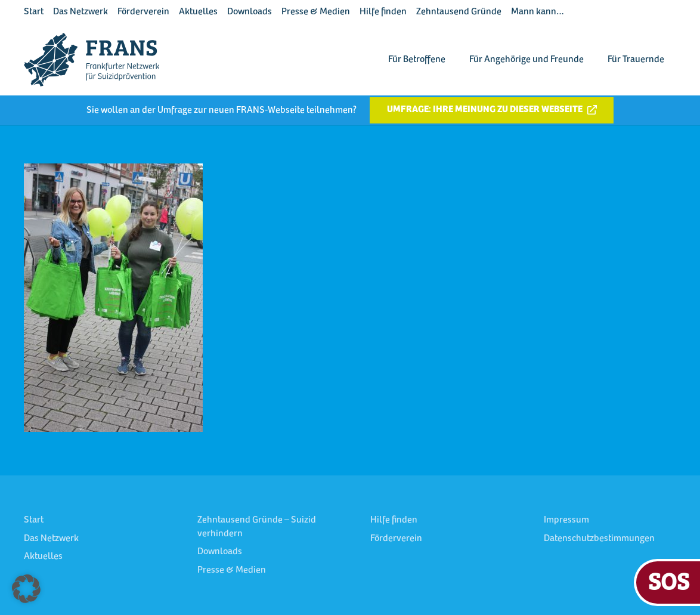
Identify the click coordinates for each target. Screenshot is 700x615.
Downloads (250, 12)
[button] (26, 589)
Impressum (566, 520)
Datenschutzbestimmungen (599, 539)
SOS (669, 581)
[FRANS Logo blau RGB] (92, 60)
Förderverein (143, 12)
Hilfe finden (383, 12)
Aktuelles (198, 12)
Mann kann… (538, 12)
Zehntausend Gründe (459, 12)
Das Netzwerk (80, 12)
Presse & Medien (316, 12)
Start (34, 12)
